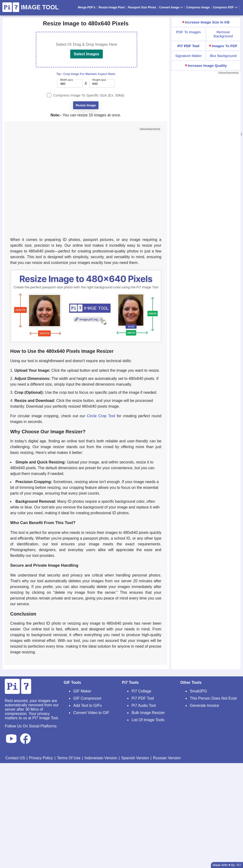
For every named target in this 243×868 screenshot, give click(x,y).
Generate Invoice (204, 705)
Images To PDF (225, 46)
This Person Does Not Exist (213, 698)
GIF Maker (82, 691)
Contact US (15, 758)
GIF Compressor (87, 698)
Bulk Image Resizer (148, 713)
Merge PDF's (87, 7)
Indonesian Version (101, 758)
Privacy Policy (41, 758)
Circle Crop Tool (101, 416)
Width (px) (67, 80)
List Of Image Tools (148, 720)
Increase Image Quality (207, 66)
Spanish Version (135, 758)
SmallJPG (198, 691)
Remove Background (223, 34)
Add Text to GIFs (88, 705)
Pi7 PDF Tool (143, 698)
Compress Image (198, 7)
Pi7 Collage (141, 691)
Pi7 (239, 865)
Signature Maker (188, 56)
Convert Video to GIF (91, 713)
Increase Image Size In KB (207, 22)
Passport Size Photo (142, 7)
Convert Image (171, 7)
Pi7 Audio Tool (144, 705)
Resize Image (86, 105)
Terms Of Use (69, 758)
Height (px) (99, 80)
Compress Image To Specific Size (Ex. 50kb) (89, 95)
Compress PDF (225, 7)
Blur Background (223, 56)
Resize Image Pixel (112, 7)
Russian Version (167, 758)
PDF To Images (188, 32)
